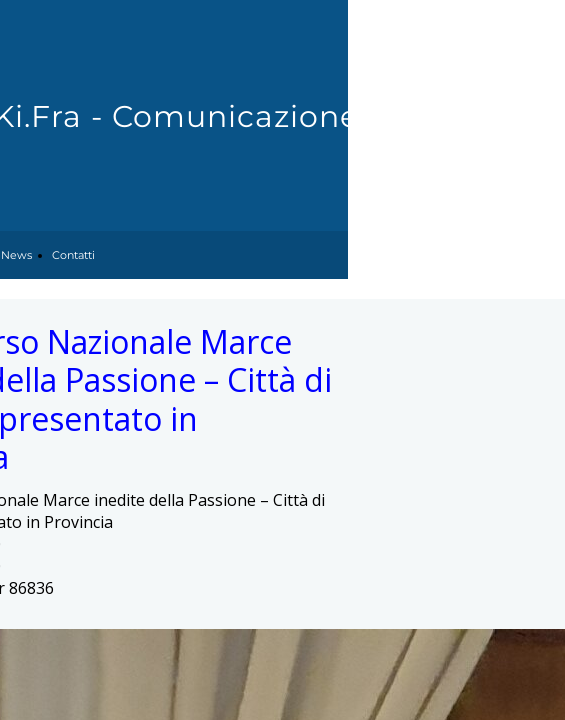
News (16, 255)
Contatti (73, 255)
